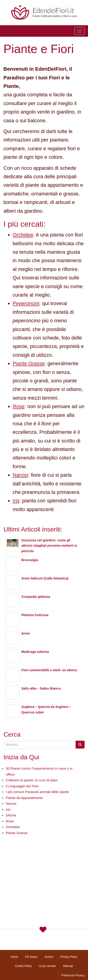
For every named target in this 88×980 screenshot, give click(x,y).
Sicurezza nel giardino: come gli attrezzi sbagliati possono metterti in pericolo (49, 546)
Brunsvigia (30, 560)
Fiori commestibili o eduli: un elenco (49, 670)
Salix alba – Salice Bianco (41, 688)
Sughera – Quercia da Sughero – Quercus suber (47, 710)
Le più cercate (47, 966)
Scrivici (49, 957)
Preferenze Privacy (73, 975)
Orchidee (23, 235)
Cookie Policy (23, 966)
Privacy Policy (69, 957)
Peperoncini (26, 303)
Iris (16, 501)
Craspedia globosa (36, 597)
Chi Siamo (31, 957)
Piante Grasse (29, 363)
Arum (26, 633)
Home (14, 957)
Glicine (11, 815)
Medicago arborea (35, 652)
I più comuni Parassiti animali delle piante (37, 792)
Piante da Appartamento (24, 798)
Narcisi (20, 475)
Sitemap (68, 966)
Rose (18, 406)
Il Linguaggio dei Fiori (22, 786)
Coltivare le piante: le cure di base (32, 780)
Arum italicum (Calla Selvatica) (45, 578)
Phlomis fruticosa (35, 615)
